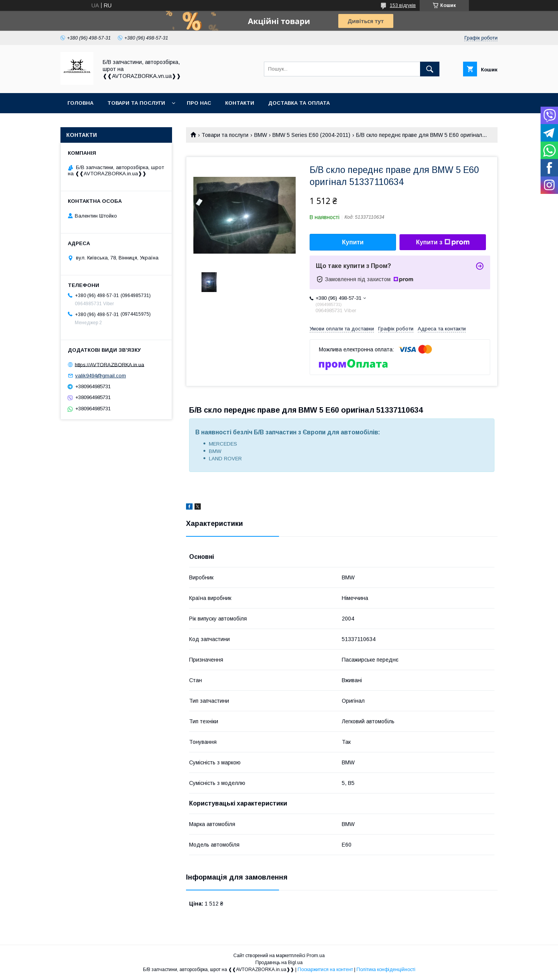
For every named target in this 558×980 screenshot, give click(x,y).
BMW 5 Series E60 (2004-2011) (311, 135)
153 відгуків (403, 5)
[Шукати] (430, 69)
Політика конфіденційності (386, 970)
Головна (80, 103)
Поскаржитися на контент (325, 970)
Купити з (443, 242)
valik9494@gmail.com (101, 376)
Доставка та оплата (299, 103)
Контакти (240, 103)
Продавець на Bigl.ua (279, 963)
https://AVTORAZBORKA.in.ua (109, 364)
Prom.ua (316, 956)
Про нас (199, 103)
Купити (353, 242)
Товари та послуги (136, 103)
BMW (261, 135)
